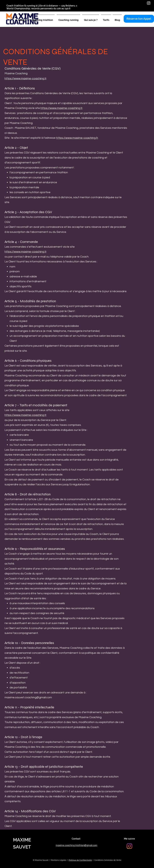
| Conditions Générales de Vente (107, 860)
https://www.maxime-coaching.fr (26, 78)
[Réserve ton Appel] (139, 19)
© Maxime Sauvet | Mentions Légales (50, 860)
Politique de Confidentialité (80, 860)
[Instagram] (149, 3)
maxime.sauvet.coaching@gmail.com (28, 697)
